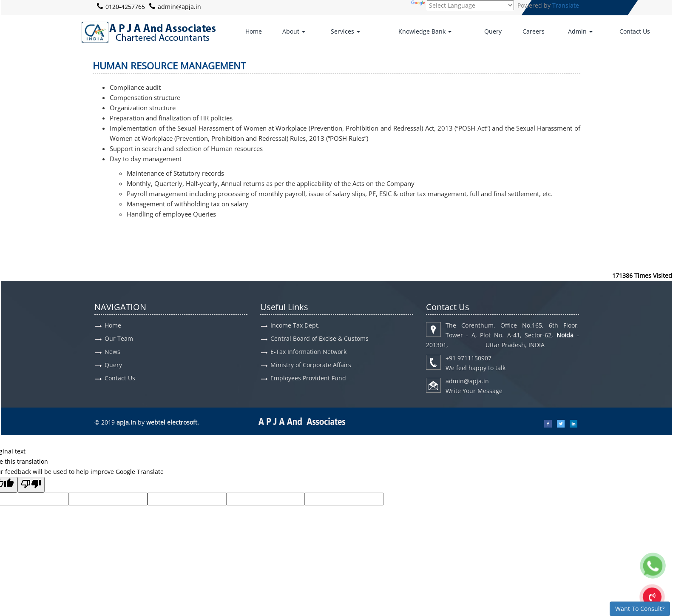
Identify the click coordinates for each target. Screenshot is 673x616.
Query (493, 31)
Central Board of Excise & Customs (319, 338)
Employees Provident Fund (308, 378)
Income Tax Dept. (295, 325)
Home (254, 31)
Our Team (119, 338)
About (294, 31)
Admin (580, 31)
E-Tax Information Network (308, 352)
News (112, 352)
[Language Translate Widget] (470, 5)
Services (345, 31)
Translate (566, 5)
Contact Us (635, 31)
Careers (534, 31)
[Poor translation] (31, 485)
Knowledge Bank (425, 31)
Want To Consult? (640, 609)
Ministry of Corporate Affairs (311, 365)
